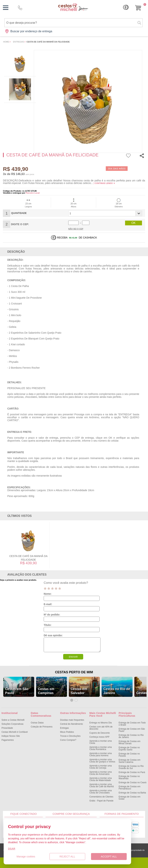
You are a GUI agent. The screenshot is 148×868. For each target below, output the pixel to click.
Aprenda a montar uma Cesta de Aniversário (101, 773)
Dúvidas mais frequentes (72, 720)
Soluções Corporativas (12, 724)
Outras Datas (37, 723)
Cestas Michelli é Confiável (15, 732)
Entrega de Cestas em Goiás (130, 798)
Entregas (18, 42)
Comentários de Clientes (101, 797)
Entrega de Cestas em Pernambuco (130, 788)
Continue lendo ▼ (105, 183)
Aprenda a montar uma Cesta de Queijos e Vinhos (102, 761)
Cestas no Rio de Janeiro (117, 691)
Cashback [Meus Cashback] (126, 7)
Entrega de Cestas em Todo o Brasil (132, 724)
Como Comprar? (68, 740)
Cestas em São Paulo (17, 691)
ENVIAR (73, 657)
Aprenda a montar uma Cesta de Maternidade (101, 779)
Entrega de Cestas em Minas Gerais (130, 742)
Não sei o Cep (76, 229)
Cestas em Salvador (79, 691)
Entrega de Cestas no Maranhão (129, 777)
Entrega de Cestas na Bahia (132, 793)
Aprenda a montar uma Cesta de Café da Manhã (101, 785)
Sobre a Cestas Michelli (13, 720)
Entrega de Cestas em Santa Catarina (130, 761)
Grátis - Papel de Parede (101, 801)
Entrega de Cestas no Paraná (129, 755)
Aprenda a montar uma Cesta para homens (101, 754)
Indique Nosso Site (11, 736)
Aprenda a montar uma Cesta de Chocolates (101, 792)
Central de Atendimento (71, 724)
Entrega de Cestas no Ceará (133, 782)
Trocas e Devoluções (70, 736)
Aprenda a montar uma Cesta (101, 742)
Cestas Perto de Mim (74, 672)
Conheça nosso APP (99, 737)
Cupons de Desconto (100, 733)
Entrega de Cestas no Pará (132, 772)
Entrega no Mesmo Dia (101, 723)
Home (6, 42)
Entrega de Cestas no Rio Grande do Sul (131, 767)
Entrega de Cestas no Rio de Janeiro (131, 736)
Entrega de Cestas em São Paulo (132, 730)
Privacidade (7, 728)
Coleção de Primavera (42, 727)
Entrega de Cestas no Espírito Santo (129, 749)
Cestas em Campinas (46, 691)
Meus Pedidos (67, 732)
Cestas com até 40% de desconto (101, 728)
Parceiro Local (33, 193)
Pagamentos (8, 740)
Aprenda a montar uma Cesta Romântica (101, 748)
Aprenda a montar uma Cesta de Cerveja (101, 767)
